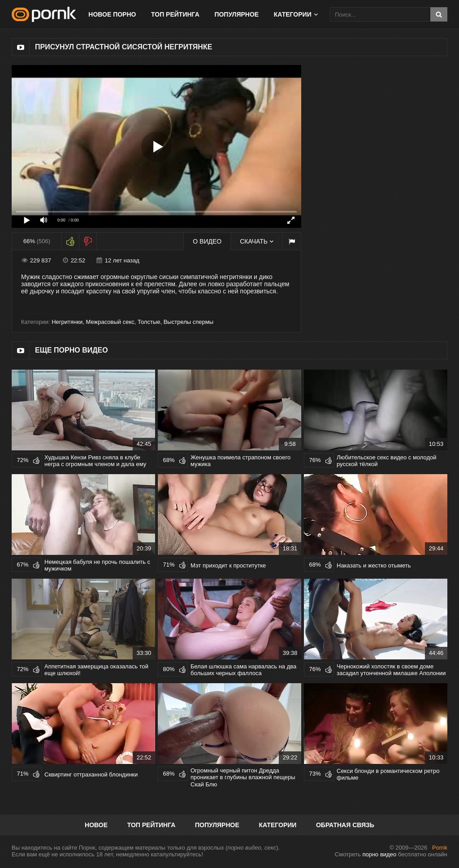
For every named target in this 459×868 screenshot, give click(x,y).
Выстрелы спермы (188, 322)
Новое (96, 825)
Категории (293, 14)
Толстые (149, 322)
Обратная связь (345, 825)
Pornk (440, 848)
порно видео (379, 854)
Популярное (236, 14)
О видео (207, 241)
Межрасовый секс (110, 322)
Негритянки (67, 322)
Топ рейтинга (175, 14)
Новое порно (112, 14)
